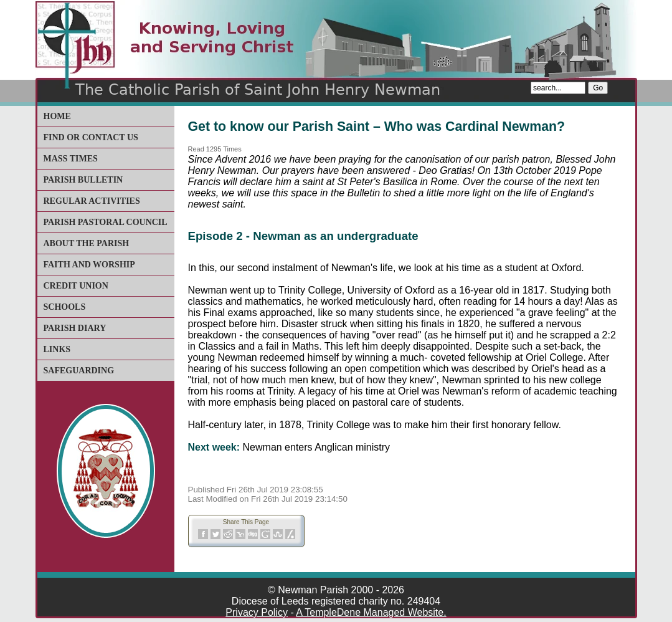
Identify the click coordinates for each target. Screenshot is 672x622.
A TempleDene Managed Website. (371, 612)
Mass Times (71, 159)
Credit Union (76, 286)
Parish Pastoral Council (106, 222)
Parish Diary (75, 328)
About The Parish (87, 243)
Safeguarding (79, 371)
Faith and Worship (89, 265)
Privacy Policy (257, 612)
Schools (65, 307)
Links (57, 349)
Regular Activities (92, 201)
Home (57, 116)
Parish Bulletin (83, 180)
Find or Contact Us (91, 137)
